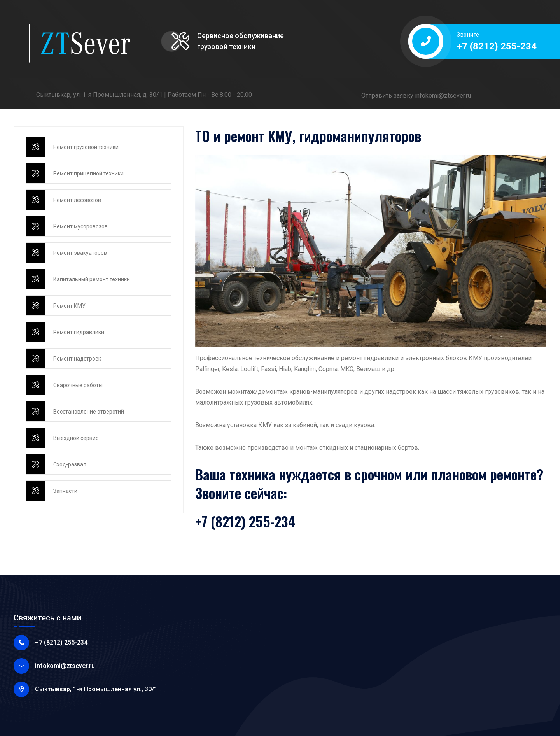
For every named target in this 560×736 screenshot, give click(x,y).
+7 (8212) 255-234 (497, 46)
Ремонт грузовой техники (86, 147)
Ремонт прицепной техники (88, 173)
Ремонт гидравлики (79, 332)
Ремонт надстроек (77, 359)
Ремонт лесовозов (77, 200)
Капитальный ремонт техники (92, 279)
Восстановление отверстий (89, 412)
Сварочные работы (78, 385)
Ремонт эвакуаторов (80, 253)
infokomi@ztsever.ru (443, 96)
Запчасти (65, 491)
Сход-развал (70, 464)
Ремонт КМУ (69, 306)
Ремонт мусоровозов (80, 226)
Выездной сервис (76, 438)
